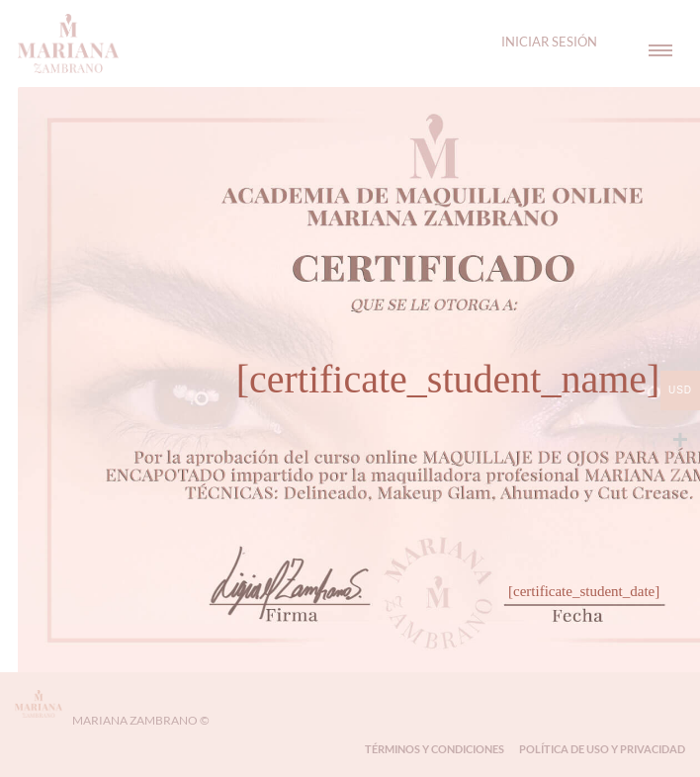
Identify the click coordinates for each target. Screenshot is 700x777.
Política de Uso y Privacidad (602, 749)
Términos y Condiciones (435, 749)
